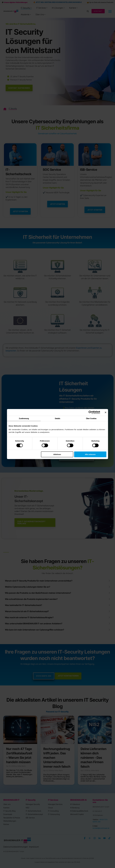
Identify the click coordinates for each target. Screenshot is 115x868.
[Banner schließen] (106, 412)
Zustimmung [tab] (24, 418)
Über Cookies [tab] (91, 418)
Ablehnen (57, 454)
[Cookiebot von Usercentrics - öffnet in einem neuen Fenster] (90, 412)
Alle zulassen (90, 454)
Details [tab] (58, 418)
